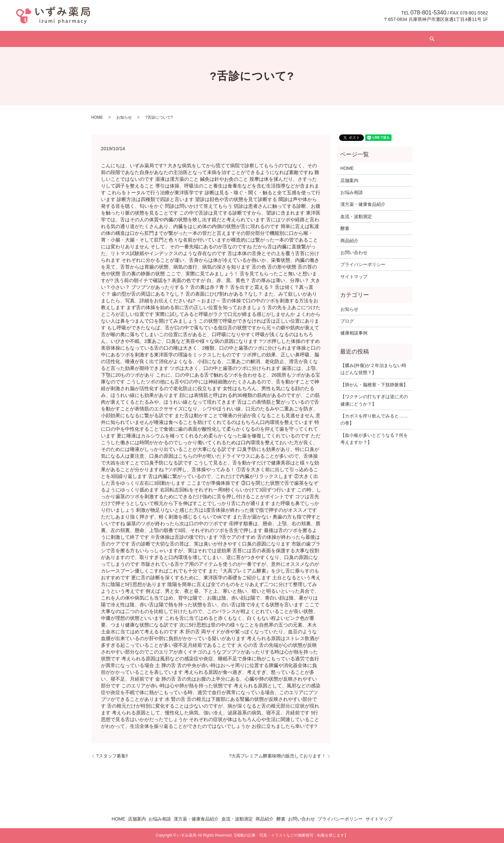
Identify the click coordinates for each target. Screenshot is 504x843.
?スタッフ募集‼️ (112, 756)
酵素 (319, 39)
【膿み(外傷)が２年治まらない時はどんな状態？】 (373, 369)
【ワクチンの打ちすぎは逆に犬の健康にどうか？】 (374, 400)
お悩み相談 (173, 39)
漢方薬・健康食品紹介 (216, 39)
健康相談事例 (354, 333)
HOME (119, 39)
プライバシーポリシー (363, 264)
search (392, 39)
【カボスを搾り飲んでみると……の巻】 (374, 419)
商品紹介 (297, 39)
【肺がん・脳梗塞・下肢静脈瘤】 (374, 385)
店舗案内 (144, 39)
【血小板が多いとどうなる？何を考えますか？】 (374, 439)
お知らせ (124, 117)
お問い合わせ (369, 39)
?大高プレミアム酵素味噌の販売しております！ (277, 756)
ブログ (339, 39)
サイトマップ (354, 277)
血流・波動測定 (263, 39)
